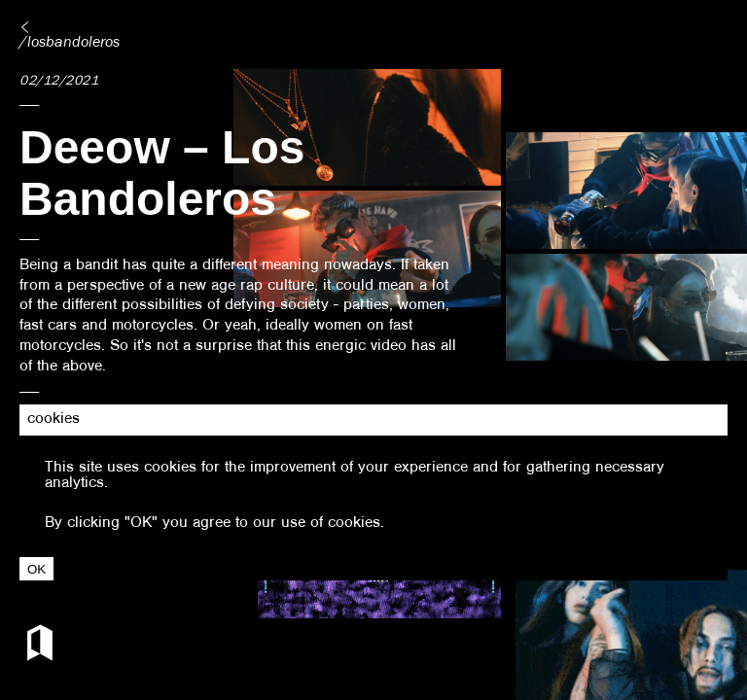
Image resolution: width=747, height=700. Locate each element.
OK (36, 569)
